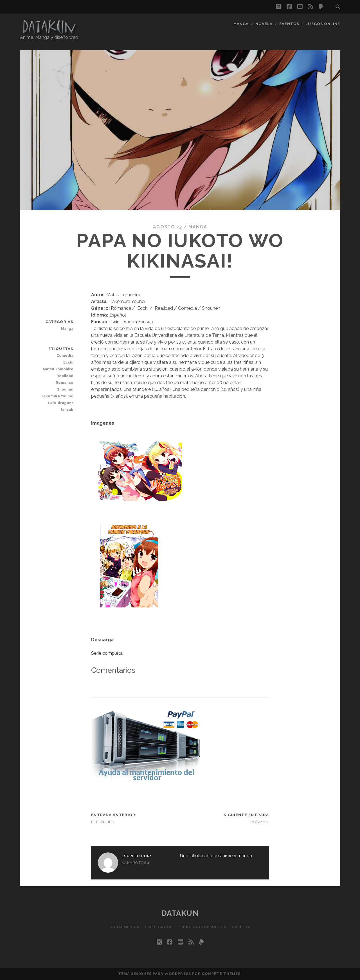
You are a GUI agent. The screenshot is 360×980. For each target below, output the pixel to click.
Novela (264, 24)
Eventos (289, 24)
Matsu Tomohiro (58, 369)
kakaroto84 (136, 863)
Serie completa (107, 653)
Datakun (180, 913)
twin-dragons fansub (61, 406)
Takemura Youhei (57, 396)
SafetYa (241, 927)
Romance (65, 383)
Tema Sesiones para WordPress (155, 974)
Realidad (65, 376)
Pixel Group (159, 927)
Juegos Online (323, 24)
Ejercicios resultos (202, 927)
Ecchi (68, 362)
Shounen (65, 389)
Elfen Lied (103, 822)
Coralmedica (124, 927)
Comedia (65, 356)
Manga (241, 24)
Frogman (258, 822)
